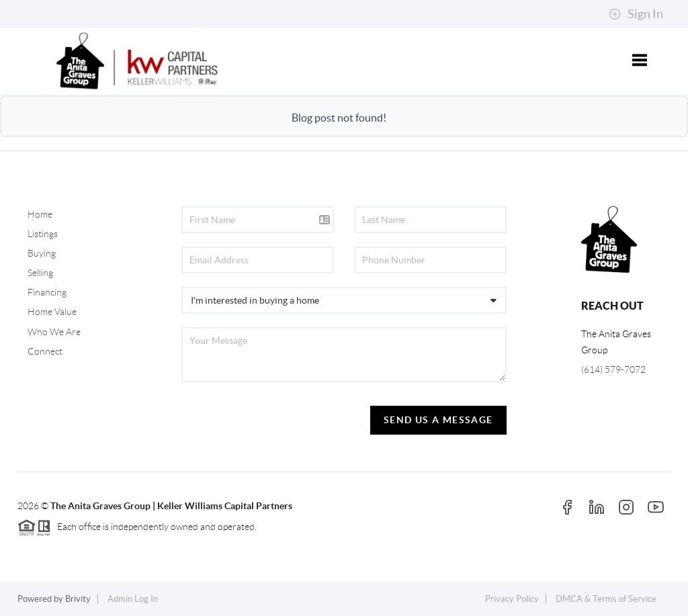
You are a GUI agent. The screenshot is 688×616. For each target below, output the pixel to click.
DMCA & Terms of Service (606, 599)
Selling (40, 273)
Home (40, 214)
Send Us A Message (438, 420)
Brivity (78, 599)
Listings (43, 234)
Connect (45, 351)
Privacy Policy (512, 599)
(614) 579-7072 (613, 369)
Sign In (636, 14)
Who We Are (54, 332)
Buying (42, 253)
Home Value (52, 312)
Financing (47, 292)
